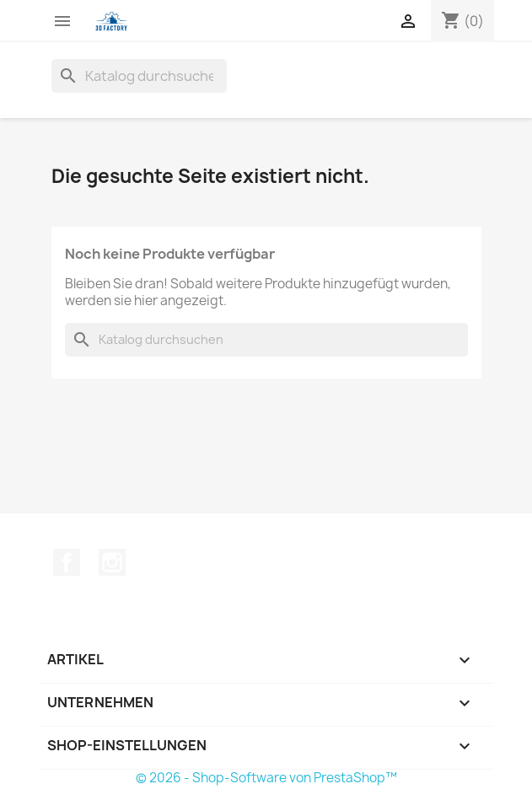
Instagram (112, 562)
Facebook (67, 562)
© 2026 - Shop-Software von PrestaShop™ (266, 778)
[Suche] (139, 76)
